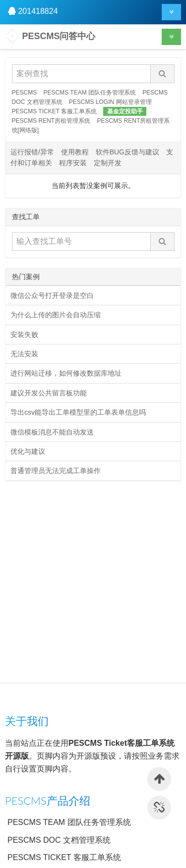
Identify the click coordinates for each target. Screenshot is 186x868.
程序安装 (73, 163)
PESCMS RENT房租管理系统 (51, 121)
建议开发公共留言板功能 (49, 393)
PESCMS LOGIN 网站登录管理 (110, 102)
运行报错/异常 (32, 152)
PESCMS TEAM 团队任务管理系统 (90, 93)
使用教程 (75, 152)
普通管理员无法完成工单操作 (56, 471)
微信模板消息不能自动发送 (52, 432)
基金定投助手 (125, 111)
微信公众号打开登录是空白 (52, 295)
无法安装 (24, 354)
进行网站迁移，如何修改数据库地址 (66, 373)
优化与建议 (28, 451)
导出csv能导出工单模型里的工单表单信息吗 (78, 412)
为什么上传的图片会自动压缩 (56, 315)
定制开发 (108, 163)
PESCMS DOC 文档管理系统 (59, 840)
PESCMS (25, 93)
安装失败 (24, 335)
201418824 (38, 11)
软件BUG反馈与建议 (127, 152)
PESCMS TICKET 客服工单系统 (55, 111)
